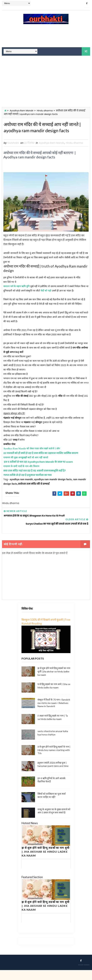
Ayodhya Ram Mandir (22, 111)
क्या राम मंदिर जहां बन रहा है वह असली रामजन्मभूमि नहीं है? (35, 481)
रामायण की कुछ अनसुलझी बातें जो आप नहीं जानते (26, 468)
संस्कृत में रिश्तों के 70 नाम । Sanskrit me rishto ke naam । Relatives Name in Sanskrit (54, 713)
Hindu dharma (45, 111)
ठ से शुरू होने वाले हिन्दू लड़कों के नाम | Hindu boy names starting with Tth (54, 760)
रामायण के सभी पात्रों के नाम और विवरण (22, 476)
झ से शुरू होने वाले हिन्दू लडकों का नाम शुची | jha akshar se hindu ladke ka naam (54, 681)
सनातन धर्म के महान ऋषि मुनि (16, 296)
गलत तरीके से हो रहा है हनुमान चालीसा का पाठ (28, 485)
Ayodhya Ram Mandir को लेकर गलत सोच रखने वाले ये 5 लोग (32, 459)
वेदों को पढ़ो (46, 301)
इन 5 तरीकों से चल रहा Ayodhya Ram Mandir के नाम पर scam (38, 472)
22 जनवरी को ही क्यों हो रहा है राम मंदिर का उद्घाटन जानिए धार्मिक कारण (41, 463)
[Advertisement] (46, 37)
